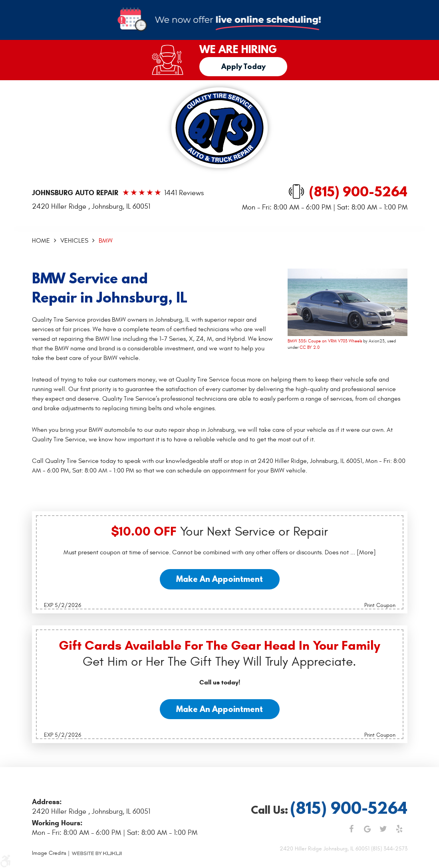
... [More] (362, 552)
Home (41, 241)
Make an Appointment (219, 579)
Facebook (352, 829)
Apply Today (243, 66)
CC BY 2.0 (310, 347)
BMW (106, 241)
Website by (97, 853)
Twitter (383, 829)
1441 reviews (184, 193)
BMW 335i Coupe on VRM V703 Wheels (325, 341)
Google (367, 829)
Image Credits (49, 853)
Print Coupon (380, 605)
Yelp (399, 829)
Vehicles (74, 241)
